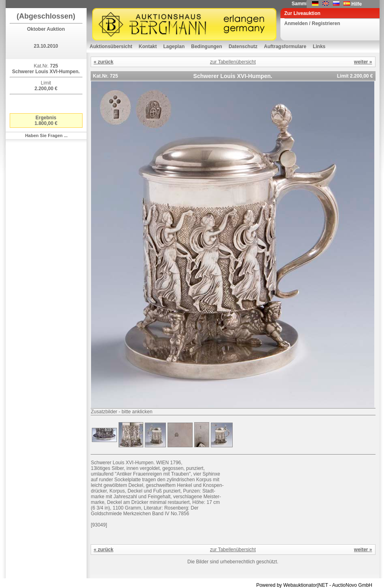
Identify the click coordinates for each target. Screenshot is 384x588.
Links (319, 47)
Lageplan (174, 47)
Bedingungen (207, 47)
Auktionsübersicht (111, 47)
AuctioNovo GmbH (352, 585)
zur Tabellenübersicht (233, 62)
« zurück (104, 62)
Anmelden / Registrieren (312, 23)
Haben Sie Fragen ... (46, 135)
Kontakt (148, 47)
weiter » (363, 62)
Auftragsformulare (285, 47)
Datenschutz (243, 47)
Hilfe (356, 4)
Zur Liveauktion (302, 13)
